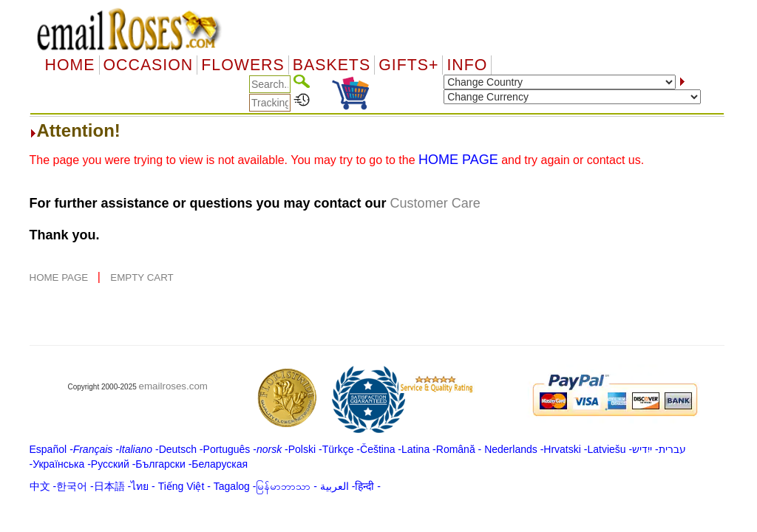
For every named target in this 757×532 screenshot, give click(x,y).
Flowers (242, 65)
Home (70, 65)
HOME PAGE (60, 277)
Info (467, 65)
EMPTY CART (142, 277)
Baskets (332, 65)
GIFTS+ (408, 65)
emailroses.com (173, 386)
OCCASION (149, 65)
